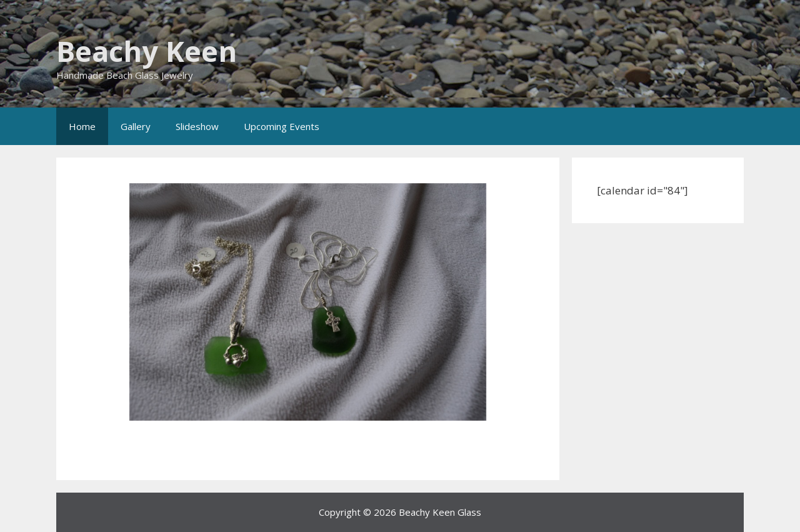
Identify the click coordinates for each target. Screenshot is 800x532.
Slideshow (197, 126)
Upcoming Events (282, 126)
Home (82, 126)
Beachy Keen (147, 51)
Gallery (136, 126)
